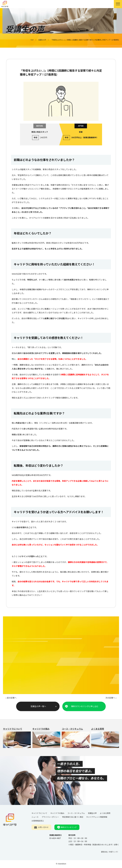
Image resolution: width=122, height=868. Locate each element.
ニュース (35, 818)
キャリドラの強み (46, 739)
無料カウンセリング (69, 828)
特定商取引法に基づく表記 (73, 818)
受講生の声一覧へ (44, 707)
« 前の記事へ (11, 699)
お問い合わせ (43, 828)
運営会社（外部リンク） (110, 853)
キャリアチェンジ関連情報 (97, 818)
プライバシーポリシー (50, 818)
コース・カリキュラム (76, 739)
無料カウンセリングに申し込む (85, 707)
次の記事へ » (111, 699)
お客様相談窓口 (38, 821)
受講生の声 (92, 814)
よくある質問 (105, 739)
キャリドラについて (17, 739)
